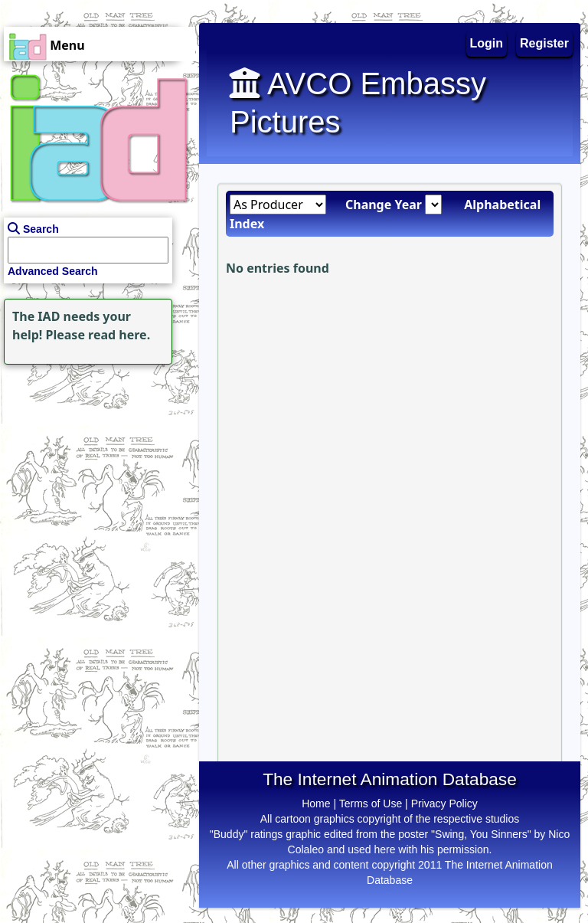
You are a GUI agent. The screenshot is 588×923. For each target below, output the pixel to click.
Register (544, 43)
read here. (119, 335)
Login (487, 43)
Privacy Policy (444, 804)
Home (316, 804)
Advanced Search (53, 271)
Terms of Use (371, 804)
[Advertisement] (96, 464)
